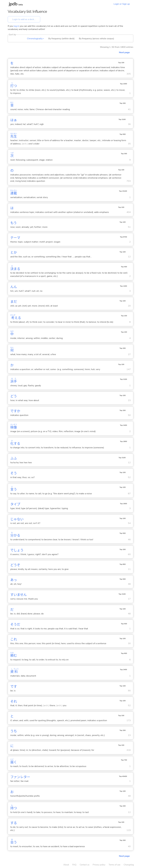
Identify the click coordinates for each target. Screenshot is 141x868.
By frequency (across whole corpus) (96, 39)
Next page (124, 52)
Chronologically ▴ (35, 39)
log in (16, 26)
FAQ (74, 865)
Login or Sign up (122, 4)
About (66, 865)
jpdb (13, 4)
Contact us (85, 865)
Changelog (129, 865)
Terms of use (114, 865)
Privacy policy (99, 865)
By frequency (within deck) (61, 39)
